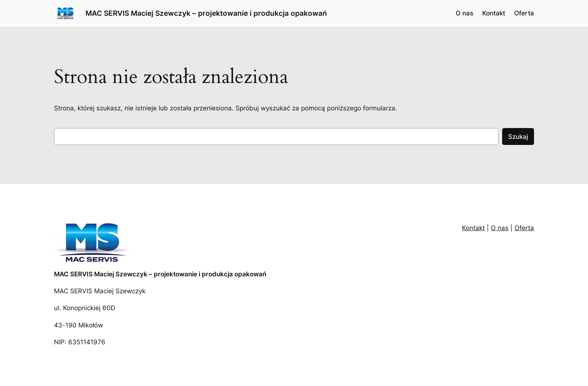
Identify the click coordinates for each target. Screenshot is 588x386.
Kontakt (473, 228)
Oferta (524, 228)
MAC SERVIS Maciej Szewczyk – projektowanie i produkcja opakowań (206, 13)
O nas (500, 228)
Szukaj (518, 137)
